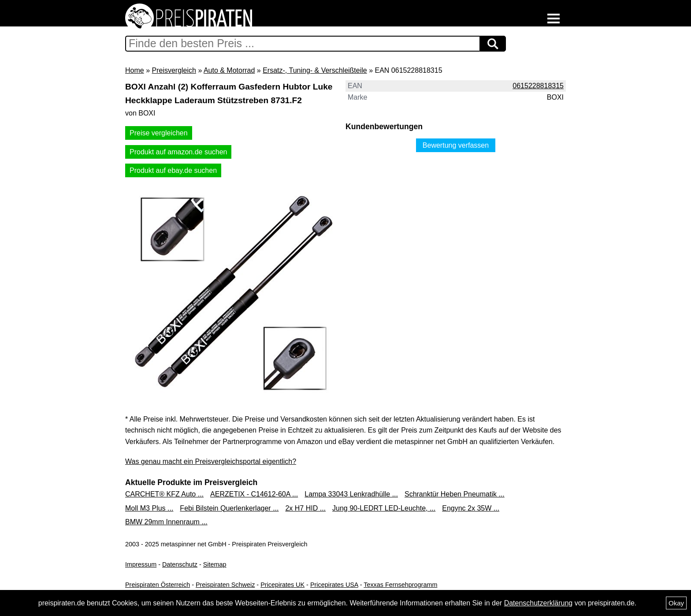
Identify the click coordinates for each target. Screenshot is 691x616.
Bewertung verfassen (456, 145)
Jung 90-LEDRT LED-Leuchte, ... (384, 508)
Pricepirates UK (282, 585)
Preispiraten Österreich (158, 585)
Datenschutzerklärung (539, 603)
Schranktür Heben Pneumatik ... (455, 494)
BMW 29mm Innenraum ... (166, 522)
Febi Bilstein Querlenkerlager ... (229, 508)
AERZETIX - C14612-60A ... (254, 494)
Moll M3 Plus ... (149, 508)
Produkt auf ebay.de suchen (173, 170)
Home (135, 70)
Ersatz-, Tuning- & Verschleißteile (315, 70)
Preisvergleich (174, 70)
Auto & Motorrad (229, 70)
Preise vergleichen (159, 133)
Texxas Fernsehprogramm (400, 585)
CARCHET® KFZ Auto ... (164, 494)
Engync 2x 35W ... (471, 508)
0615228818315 (538, 86)
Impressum (141, 564)
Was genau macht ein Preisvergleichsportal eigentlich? (211, 461)
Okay (676, 603)
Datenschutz (180, 564)
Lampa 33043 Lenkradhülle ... (351, 494)
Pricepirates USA (334, 585)
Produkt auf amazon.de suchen (178, 152)
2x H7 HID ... (305, 508)
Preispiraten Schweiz (225, 585)
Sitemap (215, 564)
